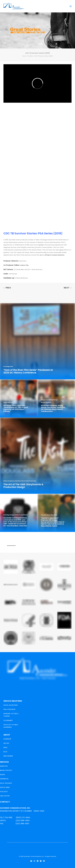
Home (24, 56)
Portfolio (30, 56)
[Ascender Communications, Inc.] (14, 6)
